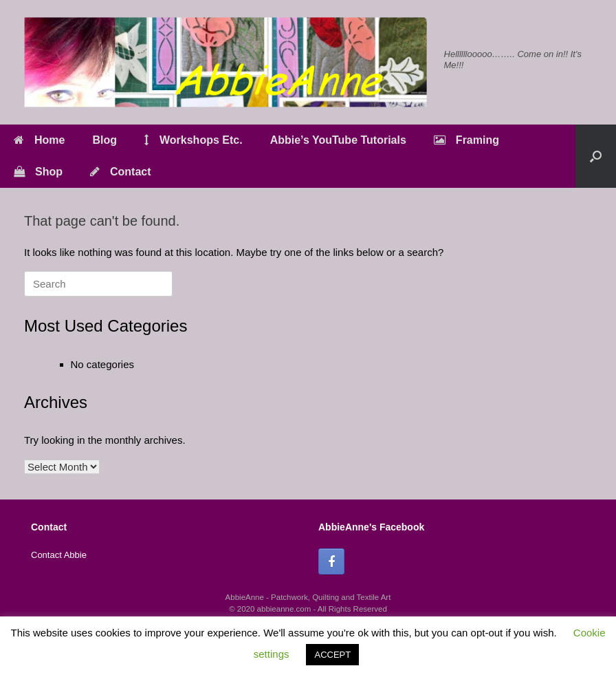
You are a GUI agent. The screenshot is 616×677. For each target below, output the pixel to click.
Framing (466, 140)
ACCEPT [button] (332, 655)
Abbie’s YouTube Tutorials (338, 140)
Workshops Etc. (194, 140)
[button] (596, 156)
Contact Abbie (59, 555)
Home (39, 140)
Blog (104, 140)
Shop (38, 172)
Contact (121, 172)
